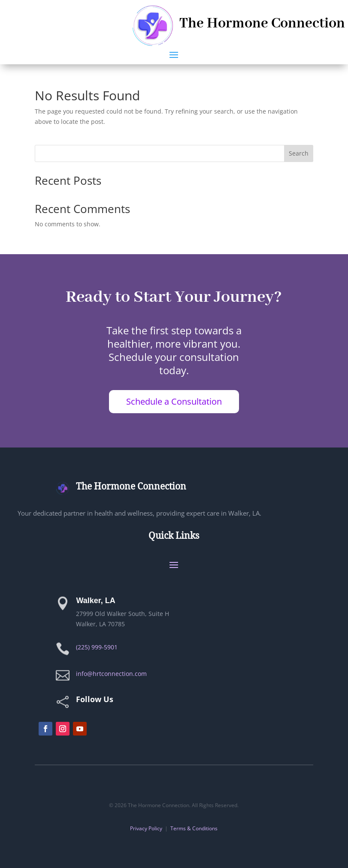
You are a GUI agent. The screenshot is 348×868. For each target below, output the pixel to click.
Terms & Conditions (194, 828)
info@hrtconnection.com (111, 674)
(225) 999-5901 (97, 647)
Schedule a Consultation (174, 401)
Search (299, 153)
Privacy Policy (146, 828)
